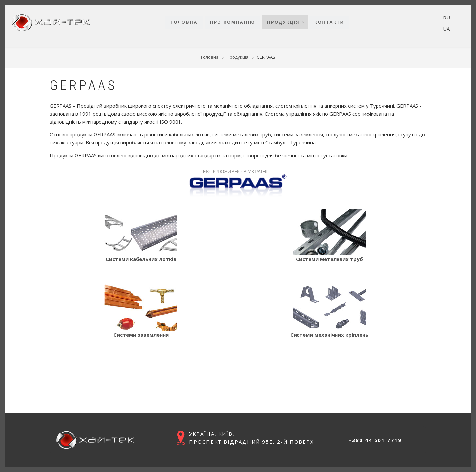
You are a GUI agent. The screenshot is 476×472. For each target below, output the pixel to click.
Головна (184, 22)
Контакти (329, 22)
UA (446, 29)
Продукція (283, 22)
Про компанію (232, 22)
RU (446, 18)
